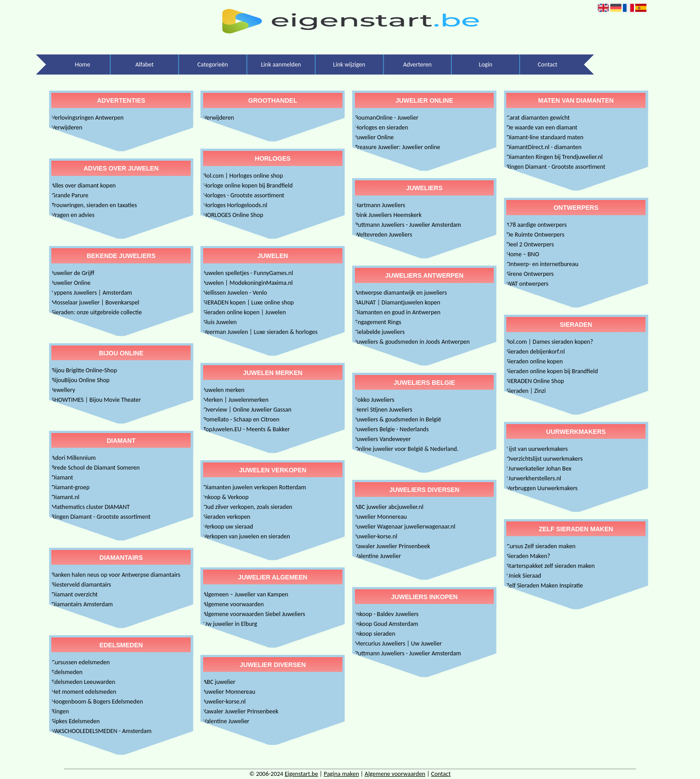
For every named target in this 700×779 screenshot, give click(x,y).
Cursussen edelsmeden (81, 662)
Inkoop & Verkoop (226, 497)
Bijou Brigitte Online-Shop (84, 370)
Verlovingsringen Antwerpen (87, 118)
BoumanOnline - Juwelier (387, 118)
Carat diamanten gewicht (538, 118)
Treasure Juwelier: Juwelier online (398, 147)
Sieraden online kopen (534, 361)
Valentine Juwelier (226, 721)
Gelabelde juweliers (380, 332)
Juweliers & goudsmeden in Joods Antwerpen (412, 342)
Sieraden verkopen (227, 517)
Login (486, 65)
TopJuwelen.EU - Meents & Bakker (246, 429)
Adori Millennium (73, 458)
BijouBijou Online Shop (80, 380)
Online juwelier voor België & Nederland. (407, 449)
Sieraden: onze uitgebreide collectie (96, 312)
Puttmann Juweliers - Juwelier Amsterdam (408, 225)
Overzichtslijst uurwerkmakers (544, 459)
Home (83, 65)
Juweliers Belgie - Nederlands (392, 429)
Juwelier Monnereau (229, 692)
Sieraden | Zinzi (526, 391)
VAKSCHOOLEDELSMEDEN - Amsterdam (101, 731)
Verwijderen (67, 127)
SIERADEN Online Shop (535, 381)
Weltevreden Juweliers (384, 235)
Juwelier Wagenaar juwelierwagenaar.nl (405, 527)
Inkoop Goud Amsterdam (387, 624)
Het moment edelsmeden (84, 692)
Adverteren (417, 65)
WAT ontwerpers (527, 284)
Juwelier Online (71, 283)
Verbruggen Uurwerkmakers (542, 488)
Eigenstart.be (302, 774)
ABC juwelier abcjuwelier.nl (389, 507)
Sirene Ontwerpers (530, 274)
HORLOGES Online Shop (233, 215)
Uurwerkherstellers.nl (534, 478)
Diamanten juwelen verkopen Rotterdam (254, 487)
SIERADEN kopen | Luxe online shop (248, 302)
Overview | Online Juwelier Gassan (247, 410)
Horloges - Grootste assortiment (244, 195)
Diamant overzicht (74, 594)
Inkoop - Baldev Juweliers (387, 614)
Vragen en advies (73, 215)
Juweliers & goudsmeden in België (398, 419)
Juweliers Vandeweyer (383, 439)
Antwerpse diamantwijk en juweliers (401, 293)
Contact (548, 65)
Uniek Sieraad (524, 576)
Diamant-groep (70, 487)
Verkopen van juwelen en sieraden (247, 536)
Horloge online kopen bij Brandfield (248, 185)
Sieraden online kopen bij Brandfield (552, 371)
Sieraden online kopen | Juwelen (244, 312)
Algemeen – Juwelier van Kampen (246, 594)
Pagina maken (341, 774)
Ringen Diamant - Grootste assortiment (101, 517)
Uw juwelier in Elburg (230, 624)
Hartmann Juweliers (380, 205)
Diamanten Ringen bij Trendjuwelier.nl (554, 157)
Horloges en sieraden (382, 127)
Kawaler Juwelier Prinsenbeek (241, 711)
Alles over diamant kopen (83, 185)
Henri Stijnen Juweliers (384, 410)
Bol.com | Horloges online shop (243, 176)
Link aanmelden (281, 65)
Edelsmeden (67, 672)
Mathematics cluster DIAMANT (90, 507)
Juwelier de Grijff (73, 273)
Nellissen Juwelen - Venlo (235, 293)
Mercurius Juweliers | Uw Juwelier (398, 644)
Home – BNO (523, 254)
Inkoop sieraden (375, 634)
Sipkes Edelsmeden (75, 721)
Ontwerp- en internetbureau (542, 264)
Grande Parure (70, 195)
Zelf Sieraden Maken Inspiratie (545, 585)
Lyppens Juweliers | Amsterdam (92, 293)
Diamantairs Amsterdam (82, 604)
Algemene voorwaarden (233, 604)
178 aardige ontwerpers (536, 225)
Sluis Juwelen (220, 322)
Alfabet (144, 65)
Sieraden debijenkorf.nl (535, 352)
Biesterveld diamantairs (81, 585)
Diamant (62, 477)
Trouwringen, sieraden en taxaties (94, 205)
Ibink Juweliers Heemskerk (388, 215)
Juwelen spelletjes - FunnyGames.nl (248, 273)
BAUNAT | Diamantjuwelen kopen (398, 302)
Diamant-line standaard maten (545, 137)
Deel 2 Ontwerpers (530, 244)
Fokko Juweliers (375, 400)
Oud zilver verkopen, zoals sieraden (248, 507)
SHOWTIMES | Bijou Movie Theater (96, 400)
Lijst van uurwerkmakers (537, 449)
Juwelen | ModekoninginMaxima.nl (248, 283)
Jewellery (63, 390)
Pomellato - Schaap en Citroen (241, 419)
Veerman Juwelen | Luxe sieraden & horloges (260, 332)
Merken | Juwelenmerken (236, 400)
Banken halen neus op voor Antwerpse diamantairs (116, 575)
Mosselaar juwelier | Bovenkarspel (95, 302)
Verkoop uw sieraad (228, 527)
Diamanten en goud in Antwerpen (398, 312)
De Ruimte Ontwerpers (535, 235)
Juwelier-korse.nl (224, 702)
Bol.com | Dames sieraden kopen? (550, 342)
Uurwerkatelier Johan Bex (539, 469)
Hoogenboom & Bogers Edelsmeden (97, 702)
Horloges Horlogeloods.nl (235, 205)
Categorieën (213, 65)
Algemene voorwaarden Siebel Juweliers (254, 614)
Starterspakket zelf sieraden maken (550, 566)
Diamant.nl (65, 497)
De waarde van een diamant (542, 127)
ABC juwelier (219, 682)
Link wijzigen (349, 65)
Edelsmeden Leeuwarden (83, 682)
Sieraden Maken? (528, 556)
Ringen (60, 711)
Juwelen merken (224, 390)
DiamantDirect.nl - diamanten (544, 147)
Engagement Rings (378, 322)
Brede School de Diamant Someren (96, 468)
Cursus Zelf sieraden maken (541, 546)
